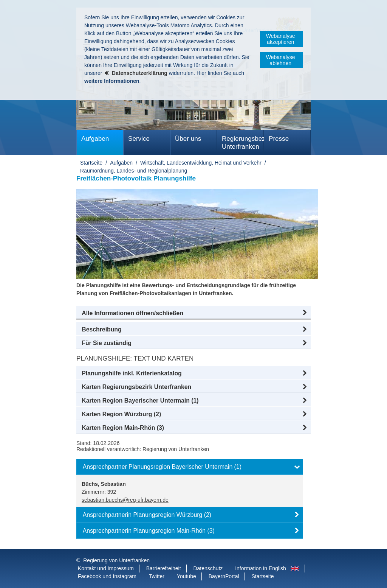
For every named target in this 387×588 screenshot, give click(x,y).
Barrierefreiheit (164, 568)
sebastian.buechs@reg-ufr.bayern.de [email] (125, 500)
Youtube (187, 576)
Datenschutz (208, 568)
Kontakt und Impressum (106, 568)
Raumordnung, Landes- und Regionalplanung (134, 171)
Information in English (261, 568)
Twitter (157, 576)
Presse (279, 139)
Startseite (91, 163)
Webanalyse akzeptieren (281, 39)
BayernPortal (224, 576)
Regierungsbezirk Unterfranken (243, 143)
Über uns (188, 139)
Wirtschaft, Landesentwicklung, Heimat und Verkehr (201, 163)
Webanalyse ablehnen (281, 60)
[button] (193, 313)
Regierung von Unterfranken (116, 560)
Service (139, 139)
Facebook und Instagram (107, 576)
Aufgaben (95, 139)
